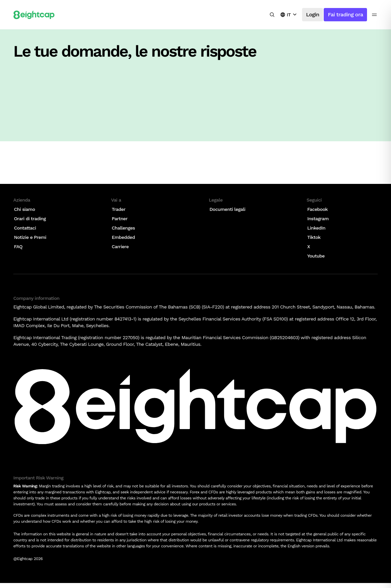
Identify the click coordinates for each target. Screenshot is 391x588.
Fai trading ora (345, 14)
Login (313, 14)
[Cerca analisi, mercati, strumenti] (272, 15)
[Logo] (34, 15)
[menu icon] (374, 15)
